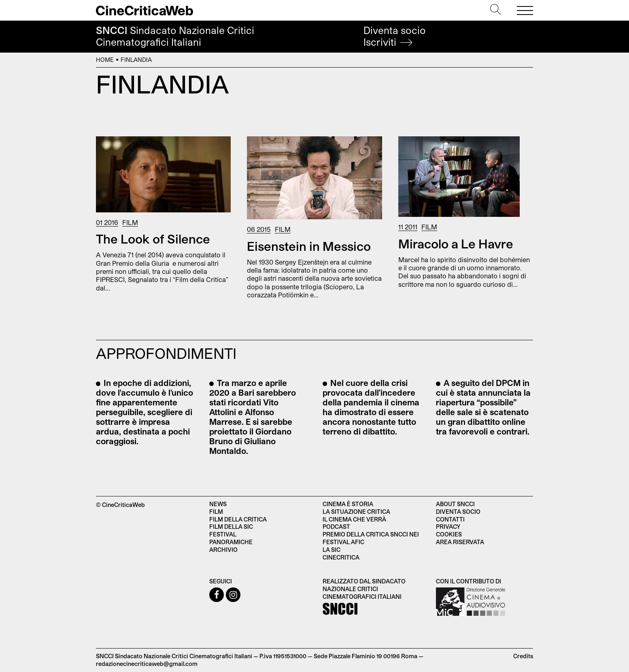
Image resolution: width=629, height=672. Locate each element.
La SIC (331, 550)
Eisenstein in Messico (309, 246)
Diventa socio (395, 36)
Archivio (223, 550)
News (218, 504)
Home (105, 60)
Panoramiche (231, 542)
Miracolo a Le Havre (456, 244)
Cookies (449, 534)
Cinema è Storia (348, 504)
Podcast (336, 527)
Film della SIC (231, 527)
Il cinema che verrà (354, 519)
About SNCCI (455, 504)
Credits (523, 656)
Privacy (448, 527)
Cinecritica (341, 557)
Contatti (450, 519)
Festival (223, 534)
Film (130, 222)
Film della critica (238, 519)
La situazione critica (356, 512)
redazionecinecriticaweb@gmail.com (147, 664)
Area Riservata (460, 542)
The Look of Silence (153, 239)
